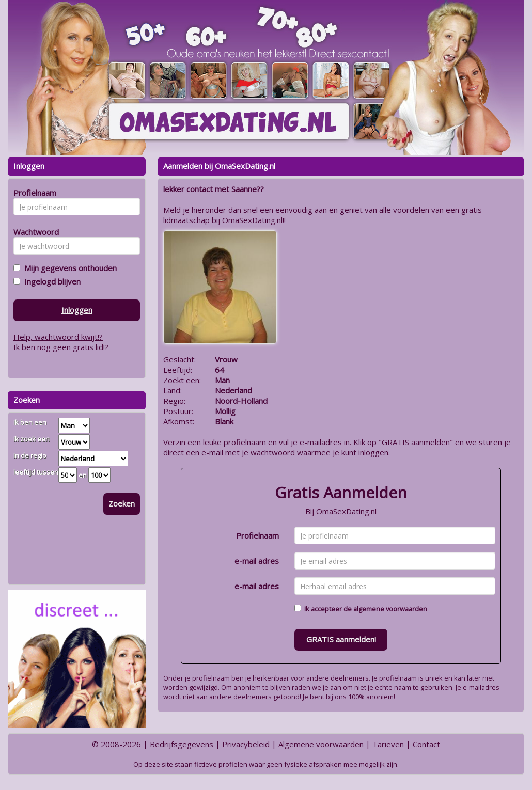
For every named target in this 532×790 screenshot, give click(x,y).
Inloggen (77, 310)
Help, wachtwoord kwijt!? (58, 337)
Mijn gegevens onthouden (68, 268)
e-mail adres (257, 561)
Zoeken (122, 503)
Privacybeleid (246, 744)
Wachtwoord (33, 232)
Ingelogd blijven (50, 281)
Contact (426, 744)
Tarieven (388, 744)
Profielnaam (257, 535)
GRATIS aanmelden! (341, 639)
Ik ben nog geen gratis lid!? (61, 347)
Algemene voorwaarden (321, 744)
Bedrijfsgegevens (182, 744)
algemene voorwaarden (390, 609)
